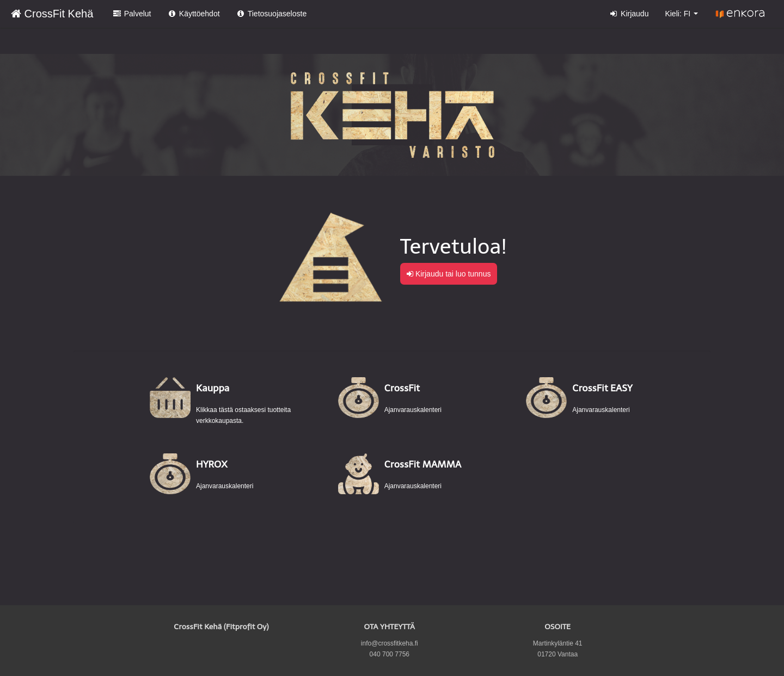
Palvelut (131, 14)
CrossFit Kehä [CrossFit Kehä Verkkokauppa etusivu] (52, 14)
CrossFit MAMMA (423, 464)
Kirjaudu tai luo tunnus (449, 274)
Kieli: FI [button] (681, 14)
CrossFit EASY (602, 388)
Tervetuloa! (454, 247)
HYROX (212, 464)
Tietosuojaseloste (272, 14)
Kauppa (213, 388)
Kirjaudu (629, 14)
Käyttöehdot (193, 14)
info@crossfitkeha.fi (390, 643)
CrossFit (402, 388)
